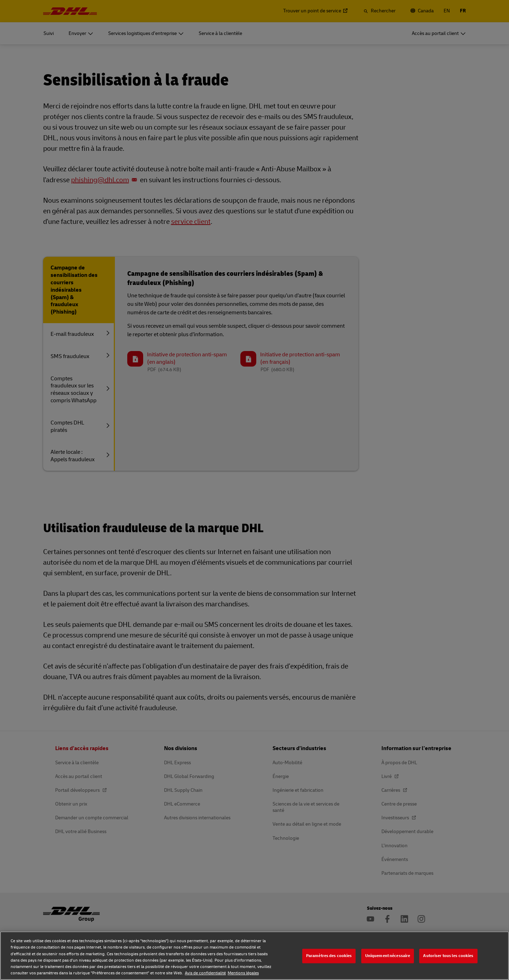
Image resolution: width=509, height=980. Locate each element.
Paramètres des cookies (329, 956)
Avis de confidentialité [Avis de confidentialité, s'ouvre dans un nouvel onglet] (205, 973)
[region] (255, 956)
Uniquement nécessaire (388, 956)
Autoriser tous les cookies (448, 956)
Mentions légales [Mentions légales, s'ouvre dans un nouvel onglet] (243, 973)
